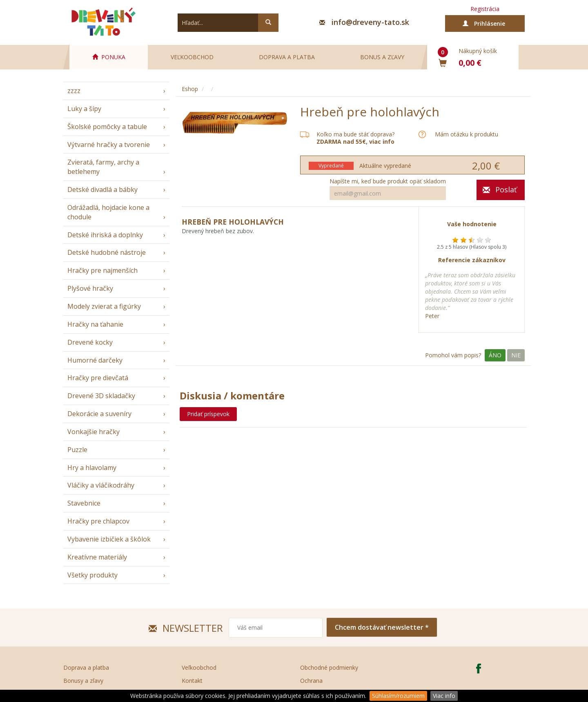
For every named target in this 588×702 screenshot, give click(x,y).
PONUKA (109, 57)
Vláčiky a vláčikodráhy (101, 485)
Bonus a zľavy (382, 57)
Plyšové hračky (90, 288)
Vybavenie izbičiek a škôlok (109, 539)
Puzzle (77, 450)
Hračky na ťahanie (95, 324)
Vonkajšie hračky (94, 432)
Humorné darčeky (95, 360)
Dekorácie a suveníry (99, 414)
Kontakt (192, 681)
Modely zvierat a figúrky (104, 306)
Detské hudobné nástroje (107, 252)
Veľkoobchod (192, 57)
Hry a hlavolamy (92, 468)
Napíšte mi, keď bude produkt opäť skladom (388, 181)
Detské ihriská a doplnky (105, 235)
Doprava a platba (287, 57)
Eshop (190, 89)
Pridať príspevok (208, 414)
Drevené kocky (90, 342)
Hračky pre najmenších (102, 270)
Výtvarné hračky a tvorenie (109, 145)
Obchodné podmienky (329, 667)
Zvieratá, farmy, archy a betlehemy (103, 167)
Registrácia (485, 9)
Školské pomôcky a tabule (107, 127)
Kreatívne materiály (97, 557)
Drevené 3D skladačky (101, 396)
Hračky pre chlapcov (98, 521)
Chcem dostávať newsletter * (382, 627)
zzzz (74, 91)
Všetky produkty (92, 575)
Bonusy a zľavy (83, 681)
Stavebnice (84, 503)
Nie (516, 355)
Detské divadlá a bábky (102, 189)
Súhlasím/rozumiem (398, 696)
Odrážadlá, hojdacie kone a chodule (108, 212)
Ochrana (311, 681)
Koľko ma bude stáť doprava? (355, 134)
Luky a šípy (84, 109)
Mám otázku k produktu (467, 134)
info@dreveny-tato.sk (370, 22)
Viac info (444, 696)
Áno (495, 355)
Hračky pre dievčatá (98, 378)
